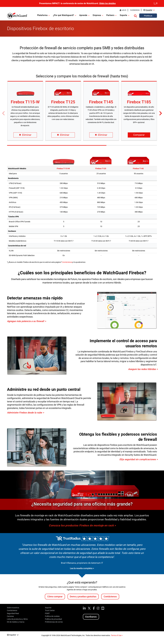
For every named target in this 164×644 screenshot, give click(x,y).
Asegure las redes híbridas (142, 369)
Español (149, 10)
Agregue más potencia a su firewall (26, 321)
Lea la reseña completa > (82, 568)
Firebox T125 (63, 102)
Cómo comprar (55, 597)
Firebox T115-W (25, 102)
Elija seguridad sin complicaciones (138, 459)
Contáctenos (135, 10)
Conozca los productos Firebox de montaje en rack (81, 525)
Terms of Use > (117, 635)
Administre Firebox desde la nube (25, 413)
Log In (124, 10)
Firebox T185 (139, 102)
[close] (156, 3)
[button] (135, 16)
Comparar (139, 135)
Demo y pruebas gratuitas (83, 597)
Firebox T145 (101, 102)
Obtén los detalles (107, 3)
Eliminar (25, 135)
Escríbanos (91, 617)
